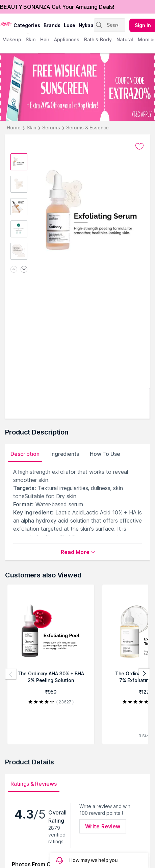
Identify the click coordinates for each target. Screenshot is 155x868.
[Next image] (24, 270)
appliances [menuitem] (67, 39)
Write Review (103, 826)
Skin (32, 128)
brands (52, 25)
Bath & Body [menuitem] (98, 39)
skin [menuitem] (31, 39)
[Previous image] (14, 270)
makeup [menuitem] (12, 39)
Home (14, 128)
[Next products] (144, 674)
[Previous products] (11, 674)
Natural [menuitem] (125, 39)
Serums (51, 128)
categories (27, 25)
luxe (70, 25)
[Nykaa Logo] (6, 23)
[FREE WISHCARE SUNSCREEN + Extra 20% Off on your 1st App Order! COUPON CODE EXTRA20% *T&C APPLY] (77, 87)
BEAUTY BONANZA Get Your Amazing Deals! (57, 7)
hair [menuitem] (45, 39)
